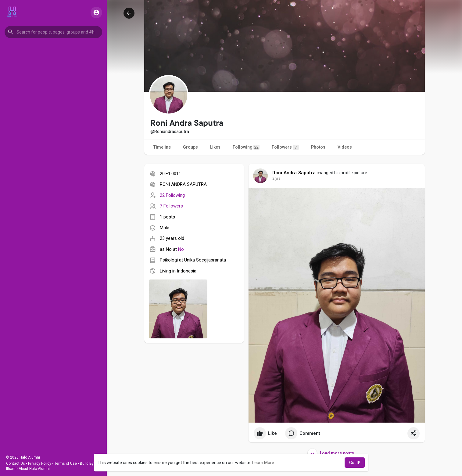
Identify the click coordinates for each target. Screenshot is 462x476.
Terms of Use (66, 463)
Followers (285, 147)
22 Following (172, 195)
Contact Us (16, 463)
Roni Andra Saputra (294, 173)
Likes (215, 147)
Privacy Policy (40, 463)
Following (246, 147)
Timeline (162, 147)
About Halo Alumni (34, 469)
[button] (53, 32)
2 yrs (276, 179)
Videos (345, 147)
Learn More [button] (263, 463)
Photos (318, 147)
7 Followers (171, 206)
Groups (190, 147)
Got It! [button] (355, 463)
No (181, 249)
